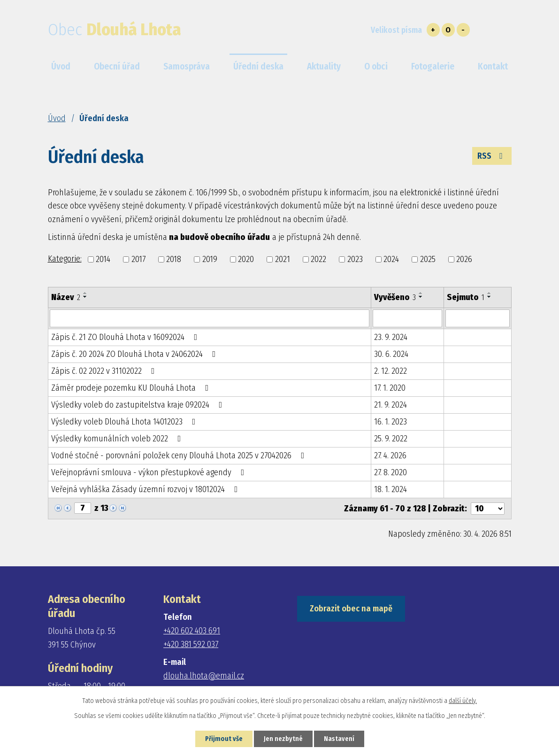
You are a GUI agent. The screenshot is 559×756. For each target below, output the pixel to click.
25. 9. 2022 (391, 439)
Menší (463, 30)
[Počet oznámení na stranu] (488, 509)
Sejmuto (466, 297)
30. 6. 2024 (391, 354)
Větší (433, 30)
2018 (174, 259)
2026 (464, 259)
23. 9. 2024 (391, 337)
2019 (210, 259)
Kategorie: (65, 259)
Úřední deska (258, 66)
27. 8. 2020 (391, 472)
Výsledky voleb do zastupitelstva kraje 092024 (139, 405)
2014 (103, 259)
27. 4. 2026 (390, 455)
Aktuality (324, 66)
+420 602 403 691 (192, 631)
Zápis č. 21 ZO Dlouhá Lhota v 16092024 (126, 337)
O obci (376, 66)
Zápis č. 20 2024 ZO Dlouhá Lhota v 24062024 (135, 354)
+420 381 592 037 (191, 644)
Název (66, 297)
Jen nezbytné (283, 739)
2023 (355, 259)
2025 (428, 259)
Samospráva (187, 66)
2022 (318, 259)
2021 (283, 259)
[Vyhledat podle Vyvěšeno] (407, 318)
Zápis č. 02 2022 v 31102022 (105, 371)
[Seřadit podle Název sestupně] (85, 297)
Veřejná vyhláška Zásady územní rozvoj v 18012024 (146, 489)
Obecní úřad (117, 66)
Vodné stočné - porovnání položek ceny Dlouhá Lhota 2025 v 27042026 (180, 455)
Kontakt (493, 66)
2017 (138, 259)
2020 (246, 259)
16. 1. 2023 (391, 422)
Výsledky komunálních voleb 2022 (118, 439)
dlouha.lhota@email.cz (204, 676)
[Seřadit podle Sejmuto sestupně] (490, 297)
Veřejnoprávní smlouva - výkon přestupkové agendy (150, 472)
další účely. (463, 701)
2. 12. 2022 (391, 371)
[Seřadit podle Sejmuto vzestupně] (490, 293)
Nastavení (339, 739)
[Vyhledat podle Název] (210, 318)
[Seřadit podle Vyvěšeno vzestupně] (421, 293)
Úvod (57, 118)
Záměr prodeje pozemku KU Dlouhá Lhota (132, 388)
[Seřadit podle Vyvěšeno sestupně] (421, 297)
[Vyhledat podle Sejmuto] (478, 318)
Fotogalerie (433, 66)
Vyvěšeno (395, 297)
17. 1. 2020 (390, 388)
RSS (492, 156)
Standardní (448, 30)
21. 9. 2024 (391, 405)
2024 (391, 259)
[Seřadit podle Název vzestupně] (85, 293)
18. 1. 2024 (391, 489)
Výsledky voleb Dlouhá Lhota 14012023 (125, 422)
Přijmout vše (224, 739)
